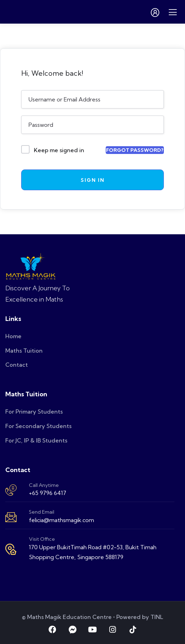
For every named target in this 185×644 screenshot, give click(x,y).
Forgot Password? (135, 150)
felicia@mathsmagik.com (61, 520)
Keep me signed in (59, 150)
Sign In (93, 180)
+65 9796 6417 (48, 493)
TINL (157, 617)
